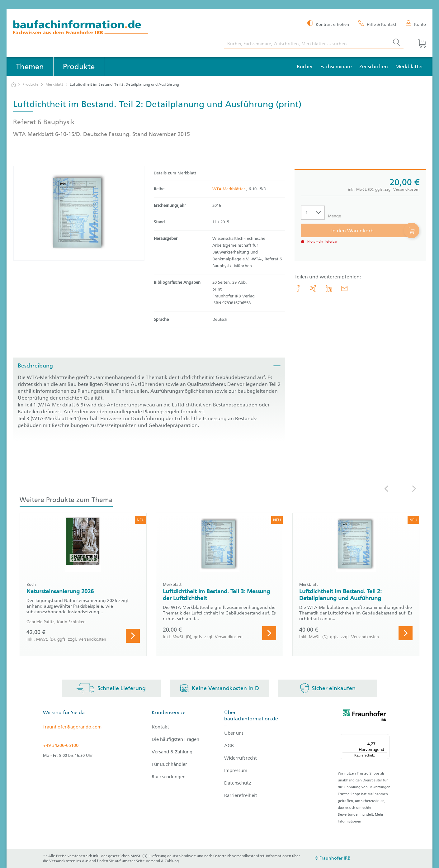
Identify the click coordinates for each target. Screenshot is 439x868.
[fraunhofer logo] (365, 716)
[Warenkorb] (418, 43)
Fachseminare (336, 66)
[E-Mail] (344, 288)
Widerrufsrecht (241, 758)
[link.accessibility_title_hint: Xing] (313, 288)
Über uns (234, 733)
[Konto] (416, 24)
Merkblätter (409, 66)
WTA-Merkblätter (229, 189)
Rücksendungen (169, 777)
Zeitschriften (374, 66)
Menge (334, 216)
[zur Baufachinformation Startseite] (114, 28)
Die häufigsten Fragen (175, 739)
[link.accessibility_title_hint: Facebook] (298, 288)
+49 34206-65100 (61, 745)
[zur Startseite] (14, 85)
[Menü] (386, 738)
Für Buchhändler (169, 764)
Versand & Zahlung (172, 752)
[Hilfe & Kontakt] (377, 24)
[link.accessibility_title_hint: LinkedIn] (329, 288)
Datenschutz (238, 783)
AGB (229, 746)
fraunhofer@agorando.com (72, 727)
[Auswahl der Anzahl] (313, 213)
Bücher (305, 66)
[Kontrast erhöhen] (328, 24)
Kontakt (160, 727)
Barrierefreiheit (241, 795)
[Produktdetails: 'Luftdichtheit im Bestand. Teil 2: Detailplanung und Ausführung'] (79, 213)
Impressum (236, 771)
